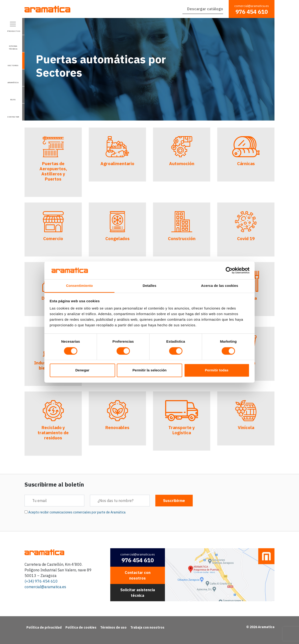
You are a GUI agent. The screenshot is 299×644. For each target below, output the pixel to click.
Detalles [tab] (149, 286)
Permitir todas (217, 370)
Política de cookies (81, 627)
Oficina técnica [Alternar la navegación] (13, 47)
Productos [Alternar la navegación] (14, 31)
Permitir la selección (149, 370)
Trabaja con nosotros (147, 627)
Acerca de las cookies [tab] (220, 286)
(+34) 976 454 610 (41, 581)
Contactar (13, 117)
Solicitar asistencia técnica (138, 593)
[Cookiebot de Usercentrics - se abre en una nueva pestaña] (229, 270)
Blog (13, 100)
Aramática (13, 82)
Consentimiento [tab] (80, 286)
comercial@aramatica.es (252, 6)
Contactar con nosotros (138, 575)
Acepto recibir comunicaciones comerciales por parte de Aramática (77, 512)
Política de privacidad (44, 627)
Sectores (13, 65)
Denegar (82, 370)
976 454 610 (252, 12)
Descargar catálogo (205, 9)
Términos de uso (113, 627)
